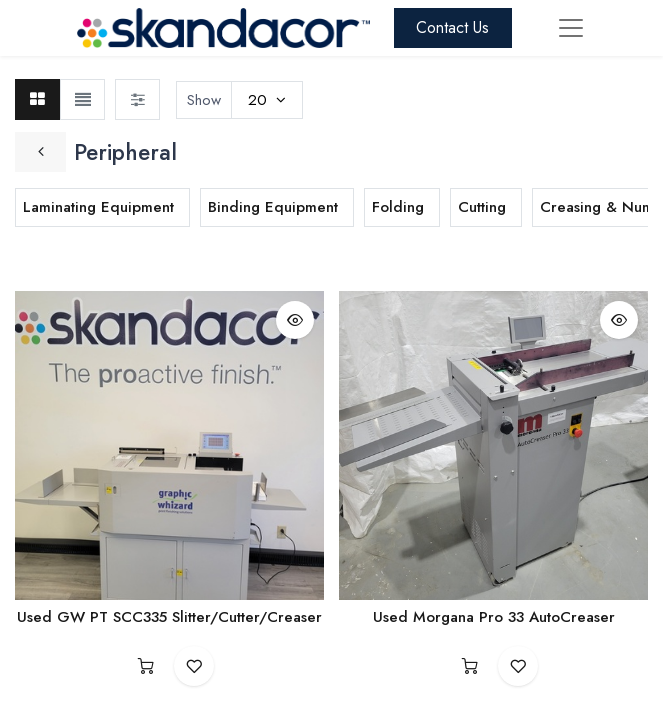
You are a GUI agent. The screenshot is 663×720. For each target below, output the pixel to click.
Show (204, 100)
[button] (295, 320)
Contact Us (452, 27)
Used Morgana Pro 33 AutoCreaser (494, 617)
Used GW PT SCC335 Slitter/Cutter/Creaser (169, 617)
